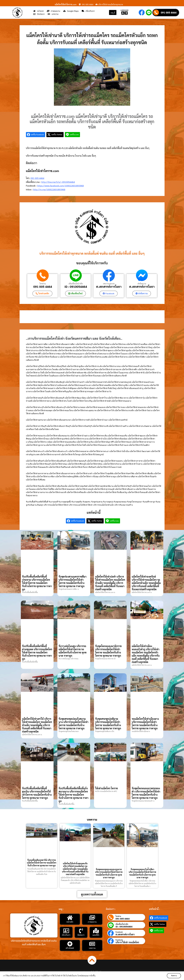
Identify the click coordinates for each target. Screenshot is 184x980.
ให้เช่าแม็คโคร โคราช (107, 788)
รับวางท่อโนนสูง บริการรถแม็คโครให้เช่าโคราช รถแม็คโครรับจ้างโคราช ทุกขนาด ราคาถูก (73, 651)
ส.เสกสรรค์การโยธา (109, 286)
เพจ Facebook (109, 283)
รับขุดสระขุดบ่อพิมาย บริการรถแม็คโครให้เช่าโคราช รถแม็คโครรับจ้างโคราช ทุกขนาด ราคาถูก (108, 724)
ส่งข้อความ (142, 283)
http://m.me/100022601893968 (49, 189)
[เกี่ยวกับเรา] (66, 931)
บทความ (92, 948)
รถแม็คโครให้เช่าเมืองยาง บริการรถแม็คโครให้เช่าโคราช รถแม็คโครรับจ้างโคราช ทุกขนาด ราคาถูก (145, 724)
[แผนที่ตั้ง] (96, 931)
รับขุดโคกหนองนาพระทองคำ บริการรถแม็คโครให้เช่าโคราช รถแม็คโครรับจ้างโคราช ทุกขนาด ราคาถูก (146, 793)
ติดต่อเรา (81, 935)
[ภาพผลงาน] (92, 918)
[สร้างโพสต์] (70, 944)
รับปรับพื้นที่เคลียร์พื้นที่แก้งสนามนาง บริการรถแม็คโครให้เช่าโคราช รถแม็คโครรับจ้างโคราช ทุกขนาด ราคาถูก (73, 794)
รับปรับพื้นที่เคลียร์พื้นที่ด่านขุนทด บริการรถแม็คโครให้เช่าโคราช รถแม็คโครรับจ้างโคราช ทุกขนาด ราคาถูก (37, 652)
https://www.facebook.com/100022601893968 (60, 186)
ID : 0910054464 (76, 286)
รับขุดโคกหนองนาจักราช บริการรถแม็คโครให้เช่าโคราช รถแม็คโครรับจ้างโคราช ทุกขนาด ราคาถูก (108, 651)
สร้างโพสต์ (70, 948)
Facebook (119, 932)
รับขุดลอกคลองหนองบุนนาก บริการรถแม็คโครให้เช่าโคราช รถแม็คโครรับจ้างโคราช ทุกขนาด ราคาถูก (109, 873)
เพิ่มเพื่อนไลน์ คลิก (76, 283)
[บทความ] (92, 944)
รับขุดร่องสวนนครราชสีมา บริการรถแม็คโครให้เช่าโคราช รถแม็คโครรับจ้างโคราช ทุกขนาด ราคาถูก (73, 581)
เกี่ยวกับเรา (66, 935)
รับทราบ (173, 976)
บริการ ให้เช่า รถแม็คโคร (127, 942)
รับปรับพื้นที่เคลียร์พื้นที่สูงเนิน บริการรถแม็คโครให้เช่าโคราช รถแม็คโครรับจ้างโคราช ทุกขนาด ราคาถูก (37, 793)
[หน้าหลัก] (70, 918)
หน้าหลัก (70, 922)
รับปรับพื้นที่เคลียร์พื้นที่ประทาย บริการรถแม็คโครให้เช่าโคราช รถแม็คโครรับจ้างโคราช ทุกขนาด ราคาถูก (37, 583)
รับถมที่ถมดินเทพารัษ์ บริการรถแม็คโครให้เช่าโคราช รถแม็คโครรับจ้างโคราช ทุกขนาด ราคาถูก (42, 863)
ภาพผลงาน (92, 922)
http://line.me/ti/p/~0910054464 (58, 182)
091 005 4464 (169, 12)
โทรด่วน (43, 283)
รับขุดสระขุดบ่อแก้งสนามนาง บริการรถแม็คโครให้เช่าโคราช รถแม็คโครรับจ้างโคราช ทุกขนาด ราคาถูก (73, 724)
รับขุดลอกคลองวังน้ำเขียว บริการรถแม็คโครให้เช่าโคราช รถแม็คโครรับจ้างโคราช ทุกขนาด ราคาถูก (142, 873)
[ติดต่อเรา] (81, 931)
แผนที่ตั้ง (96, 935)
